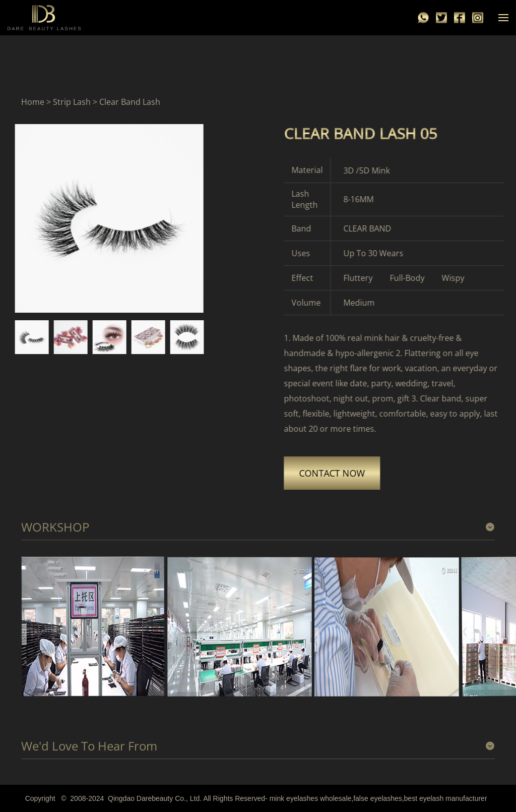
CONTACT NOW (345, 473)
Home (33, 102)
